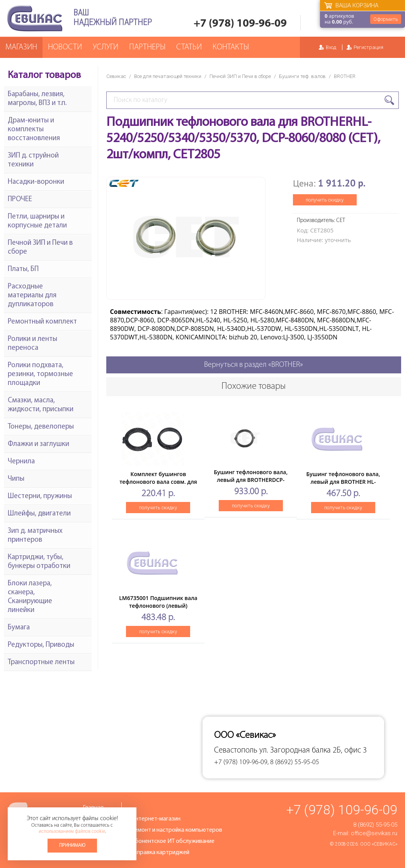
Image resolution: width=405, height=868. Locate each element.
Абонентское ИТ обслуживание (173, 841)
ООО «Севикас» (379, 844)
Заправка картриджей (160, 853)
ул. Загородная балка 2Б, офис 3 (313, 750)
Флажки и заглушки (38, 444)
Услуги (106, 47)
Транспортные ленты (41, 662)
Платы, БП (23, 269)
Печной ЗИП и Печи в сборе (240, 76)
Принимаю (72, 845)
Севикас (116, 76)
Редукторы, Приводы (41, 645)
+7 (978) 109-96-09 (240, 24)
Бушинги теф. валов (302, 76)
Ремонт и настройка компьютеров (177, 830)
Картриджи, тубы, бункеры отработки (39, 562)
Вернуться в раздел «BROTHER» (254, 365)
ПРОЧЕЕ (20, 199)
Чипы (16, 479)
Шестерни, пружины (40, 496)
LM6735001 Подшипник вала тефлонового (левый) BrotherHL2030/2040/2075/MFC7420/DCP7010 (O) (176, 609)
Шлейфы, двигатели (39, 514)
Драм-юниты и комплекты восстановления (34, 130)
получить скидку (325, 200)
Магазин (21, 47)
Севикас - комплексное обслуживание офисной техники (35, 18)
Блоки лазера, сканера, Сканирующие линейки (30, 597)
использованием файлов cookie (72, 832)
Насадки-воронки (36, 182)
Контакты (231, 47)
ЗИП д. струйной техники (33, 160)
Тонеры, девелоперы (41, 427)
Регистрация (368, 47)
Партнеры (147, 47)
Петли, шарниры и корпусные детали (37, 221)
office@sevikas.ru (374, 833)
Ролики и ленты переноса (32, 344)
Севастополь (236, 750)
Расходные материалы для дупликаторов (32, 296)
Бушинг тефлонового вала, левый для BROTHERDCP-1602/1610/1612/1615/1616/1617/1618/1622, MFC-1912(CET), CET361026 (267, 484)
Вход (331, 47)
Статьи (189, 47)
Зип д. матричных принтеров (35, 536)
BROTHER (345, 76)
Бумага (19, 628)
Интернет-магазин (156, 819)
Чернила (21, 462)
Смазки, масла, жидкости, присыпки (41, 405)
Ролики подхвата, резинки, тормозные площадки (40, 374)
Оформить (386, 19)
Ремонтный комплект (42, 322)
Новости (65, 47)
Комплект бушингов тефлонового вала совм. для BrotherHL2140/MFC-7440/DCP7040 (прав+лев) (158, 486)
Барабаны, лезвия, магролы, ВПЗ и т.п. (37, 99)
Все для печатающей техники (168, 76)
